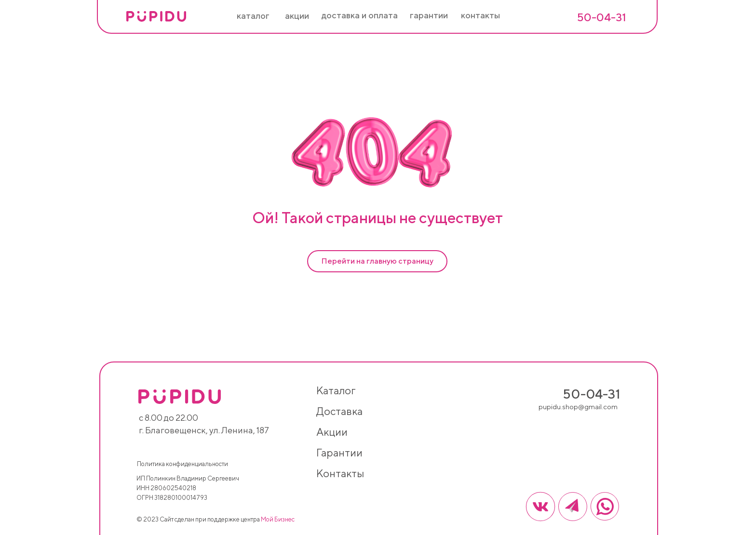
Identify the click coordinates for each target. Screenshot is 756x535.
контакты (340, 473)
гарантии (339, 453)
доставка (339, 411)
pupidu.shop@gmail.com (578, 407)
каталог (336, 390)
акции (332, 432)
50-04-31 (601, 17)
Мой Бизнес (278, 519)
